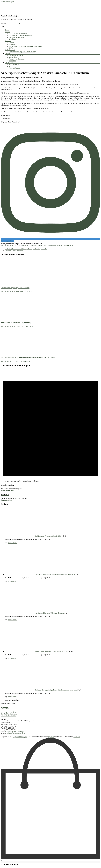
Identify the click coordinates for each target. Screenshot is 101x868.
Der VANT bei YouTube (8, 716)
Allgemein (26, 245)
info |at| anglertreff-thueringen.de (16, 732)
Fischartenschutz (10, 50)
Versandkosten (13, 543)
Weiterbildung (68, 245)
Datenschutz (5, 709)
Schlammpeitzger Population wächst (15, 288)
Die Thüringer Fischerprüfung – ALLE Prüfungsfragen (26, 46)
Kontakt (7, 54)
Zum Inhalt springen (7, 2)
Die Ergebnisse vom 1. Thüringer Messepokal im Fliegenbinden (26, 249)
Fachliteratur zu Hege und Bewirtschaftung (22, 52)
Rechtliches (12, 39)
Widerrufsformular (15, 68)
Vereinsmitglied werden (16, 37)
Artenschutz (33, 245)
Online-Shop (9, 63)
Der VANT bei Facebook (9, 712)
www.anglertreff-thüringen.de (16, 733)
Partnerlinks (12, 61)
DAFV (11, 48)
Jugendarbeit (42, 245)
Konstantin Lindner (7, 245)
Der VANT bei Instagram (9, 714)
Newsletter (12, 44)
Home (7, 30)
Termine (11, 43)
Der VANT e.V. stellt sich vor (18, 34)
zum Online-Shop (14, 64)
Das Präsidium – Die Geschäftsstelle (20, 35)
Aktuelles (8, 41)
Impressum (4, 707)
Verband (7, 32)
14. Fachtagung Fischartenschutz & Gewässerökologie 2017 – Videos (28, 357)
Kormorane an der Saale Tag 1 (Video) (16, 323)
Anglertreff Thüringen (10, 16)
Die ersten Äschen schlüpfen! (15, 251)
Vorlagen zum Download (17, 59)
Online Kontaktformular (16, 55)
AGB (10, 66)
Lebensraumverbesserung (55, 245)
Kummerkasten (14, 57)
